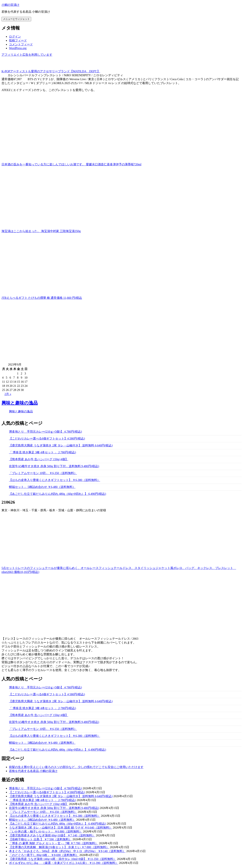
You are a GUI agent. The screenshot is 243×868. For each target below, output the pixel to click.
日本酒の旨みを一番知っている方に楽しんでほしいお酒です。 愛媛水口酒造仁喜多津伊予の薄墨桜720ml (71, 164)
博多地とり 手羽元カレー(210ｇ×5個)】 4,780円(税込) (45, 432)
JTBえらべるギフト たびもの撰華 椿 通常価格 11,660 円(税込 (42, 298)
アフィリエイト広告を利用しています (27, 55)
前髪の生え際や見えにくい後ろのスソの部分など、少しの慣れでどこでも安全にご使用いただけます (76, 767)
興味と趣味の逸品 (20, 403)
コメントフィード (21, 44)
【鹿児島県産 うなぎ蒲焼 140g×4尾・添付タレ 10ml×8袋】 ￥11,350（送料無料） (63, 859)
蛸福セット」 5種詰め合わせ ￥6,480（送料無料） (42, 487)
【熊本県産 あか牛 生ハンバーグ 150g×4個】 (39, 459)
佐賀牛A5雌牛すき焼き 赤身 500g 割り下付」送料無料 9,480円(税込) (54, 466)
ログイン (15, 37)
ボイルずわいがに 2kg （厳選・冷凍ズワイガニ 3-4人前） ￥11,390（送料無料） (64, 863)
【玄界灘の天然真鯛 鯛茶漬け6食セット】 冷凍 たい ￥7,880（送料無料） (59, 847)
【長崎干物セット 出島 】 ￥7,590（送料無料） (40, 839)
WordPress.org (18, 48)
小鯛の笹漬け (10, 5)
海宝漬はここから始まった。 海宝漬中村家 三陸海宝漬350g (41, 231)
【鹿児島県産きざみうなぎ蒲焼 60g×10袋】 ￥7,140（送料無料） (52, 835)
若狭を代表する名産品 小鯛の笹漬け (33, 771)
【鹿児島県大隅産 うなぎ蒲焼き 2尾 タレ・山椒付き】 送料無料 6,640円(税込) (61, 445)
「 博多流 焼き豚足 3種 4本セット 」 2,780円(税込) (42, 452)
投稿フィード (18, 40)
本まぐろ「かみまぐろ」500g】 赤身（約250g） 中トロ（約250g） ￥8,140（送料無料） (67, 851)
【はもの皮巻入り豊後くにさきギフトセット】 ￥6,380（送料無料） (55, 480)
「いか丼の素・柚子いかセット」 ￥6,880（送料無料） (46, 831)
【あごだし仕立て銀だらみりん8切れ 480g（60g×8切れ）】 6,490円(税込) (58, 494)
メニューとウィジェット (16, 19)
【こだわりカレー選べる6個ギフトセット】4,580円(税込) (47, 438)
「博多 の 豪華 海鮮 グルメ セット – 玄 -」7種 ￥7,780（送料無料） (54, 843)
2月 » (8, 394)
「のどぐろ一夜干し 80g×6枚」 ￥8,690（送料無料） (44, 855)
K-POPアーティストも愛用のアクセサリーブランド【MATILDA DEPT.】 (51, 71)
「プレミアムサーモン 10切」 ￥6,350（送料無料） (43, 473)
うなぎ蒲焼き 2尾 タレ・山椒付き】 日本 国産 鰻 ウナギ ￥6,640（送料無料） (61, 828)
